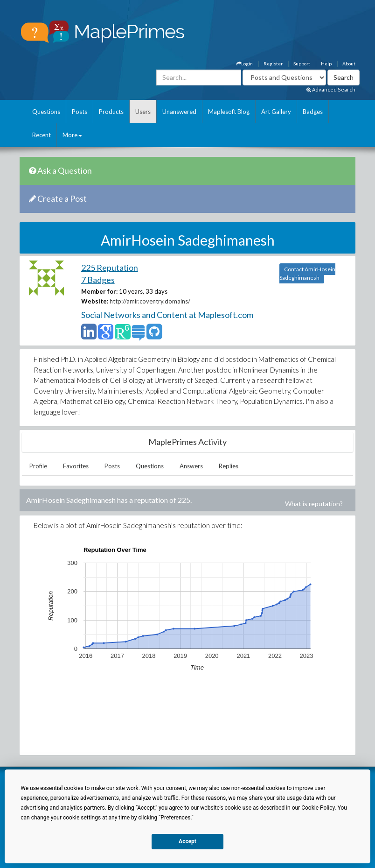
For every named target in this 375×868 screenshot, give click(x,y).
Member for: (99, 291)
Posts (80, 112)
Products (111, 112)
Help (326, 64)
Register (273, 64)
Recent (42, 135)
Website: (95, 301)
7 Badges (98, 280)
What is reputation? (314, 504)
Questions (46, 112)
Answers (191, 466)
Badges (313, 112)
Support (302, 64)
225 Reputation (110, 268)
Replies (229, 466)
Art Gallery (276, 112)
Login (245, 64)
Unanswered (179, 112)
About (349, 64)
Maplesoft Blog (229, 112)
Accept (187, 841)
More (72, 135)
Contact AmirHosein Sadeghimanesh (307, 273)
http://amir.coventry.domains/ (150, 301)
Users (143, 112)
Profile (38, 466)
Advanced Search (331, 89)
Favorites (76, 466)
